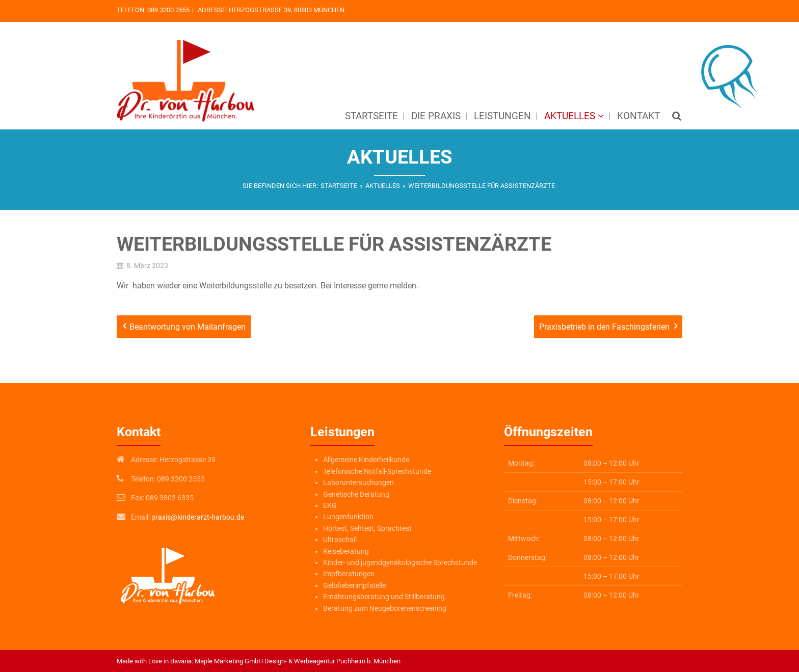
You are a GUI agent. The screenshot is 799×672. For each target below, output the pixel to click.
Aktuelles (383, 186)
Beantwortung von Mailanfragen (188, 327)
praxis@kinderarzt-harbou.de (198, 517)
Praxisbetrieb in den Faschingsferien (604, 327)
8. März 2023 (147, 265)
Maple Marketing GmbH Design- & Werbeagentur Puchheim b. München (298, 661)
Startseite (339, 186)
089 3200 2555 (168, 10)
